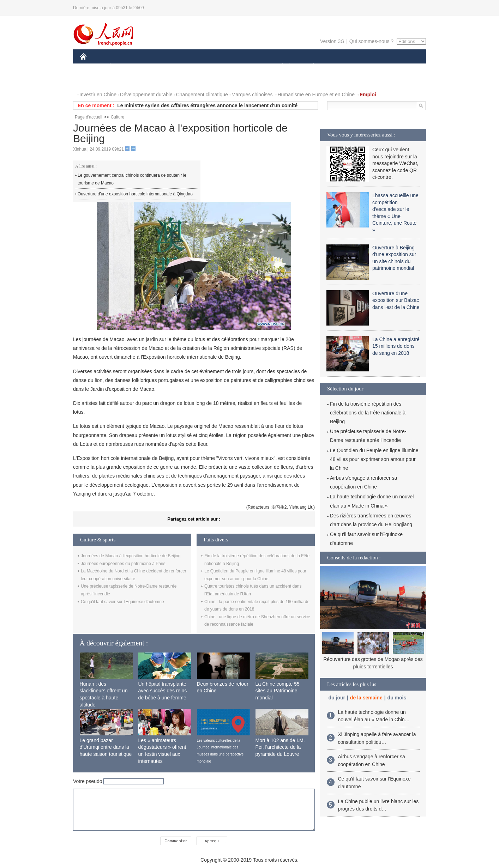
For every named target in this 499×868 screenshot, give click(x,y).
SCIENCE (216, 66)
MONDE (155, 66)
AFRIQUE (185, 66)
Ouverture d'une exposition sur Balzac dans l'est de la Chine (396, 300)
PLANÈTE (310, 66)
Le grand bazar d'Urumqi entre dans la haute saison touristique (106, 747)
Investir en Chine (98, 95)
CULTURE (247, 66)
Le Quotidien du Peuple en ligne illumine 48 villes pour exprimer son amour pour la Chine (374, 459)
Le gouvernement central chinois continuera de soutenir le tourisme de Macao (132, 179)
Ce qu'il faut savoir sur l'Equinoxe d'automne (122, 602)
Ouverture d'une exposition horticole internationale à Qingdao (135, 194)
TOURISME (368, 66)
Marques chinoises (252, 95)
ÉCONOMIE (123, 66)
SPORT (338, 66)
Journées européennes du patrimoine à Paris (123, 564)
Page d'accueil (89, 117)
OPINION (402, 66)
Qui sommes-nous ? (371, 41)
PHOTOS (95, 81)
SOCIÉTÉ (279, 66)
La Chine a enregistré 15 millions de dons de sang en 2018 (396, 346)
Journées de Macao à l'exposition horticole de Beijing (131, 556)
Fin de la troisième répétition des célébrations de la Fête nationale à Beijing (368, 413)
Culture (118, 117)
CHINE (92, 66)
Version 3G (332, 41)
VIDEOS (123, 81)
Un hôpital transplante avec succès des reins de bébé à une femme (163, 691)
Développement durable (146, 95)
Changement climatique (202, 95)
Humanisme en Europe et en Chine (316, 95)
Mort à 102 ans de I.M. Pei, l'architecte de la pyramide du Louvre (280, 747)
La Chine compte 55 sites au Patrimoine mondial (278, 691)
